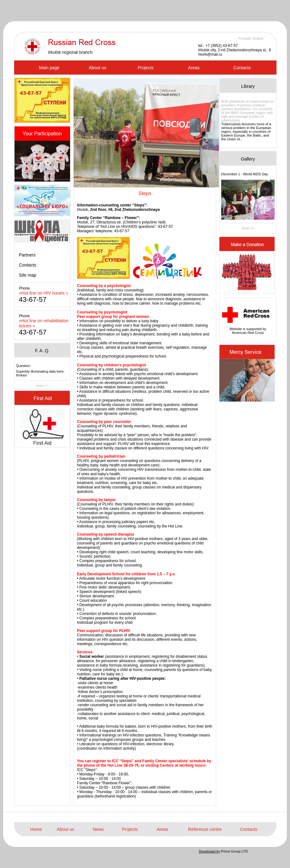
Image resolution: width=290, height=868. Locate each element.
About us (97, 68)
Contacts (242, 68)
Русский (245, 39)
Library (248, 86)
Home (36, 829)
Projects (146, 68)
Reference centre (205, 829)
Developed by (209, 851)
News (98, 829)
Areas (194, 68)
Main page (49, 68)
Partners (27, 255)
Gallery (248, 159)
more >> (42, 386)
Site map (27, 275)
